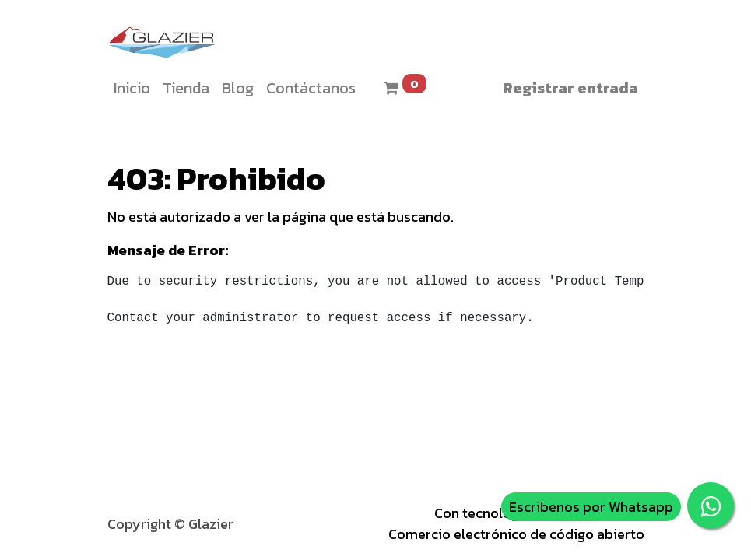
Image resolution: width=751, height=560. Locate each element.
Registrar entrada (570, 88)
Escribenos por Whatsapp (591, 507)
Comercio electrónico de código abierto (516, 534)
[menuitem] (132, 88)
